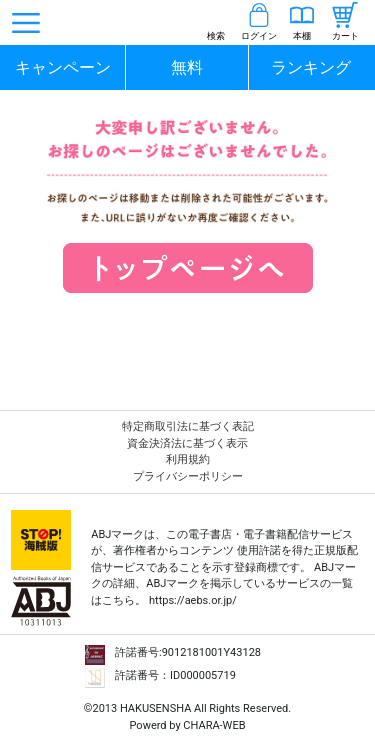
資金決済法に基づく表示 (187, 443)
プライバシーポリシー (188, 476)
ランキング (311, 67)
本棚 (302, 36)
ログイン (259, 36)
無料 (187, 67)
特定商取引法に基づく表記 (188, 426)
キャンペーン (63, 67)
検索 (216, 36)
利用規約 (188, 459)
